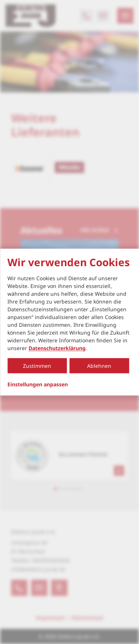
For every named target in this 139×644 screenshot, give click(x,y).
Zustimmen (37, 365)
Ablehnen (99, 365)
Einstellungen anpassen (38, 384)
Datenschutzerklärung (57, 348)
